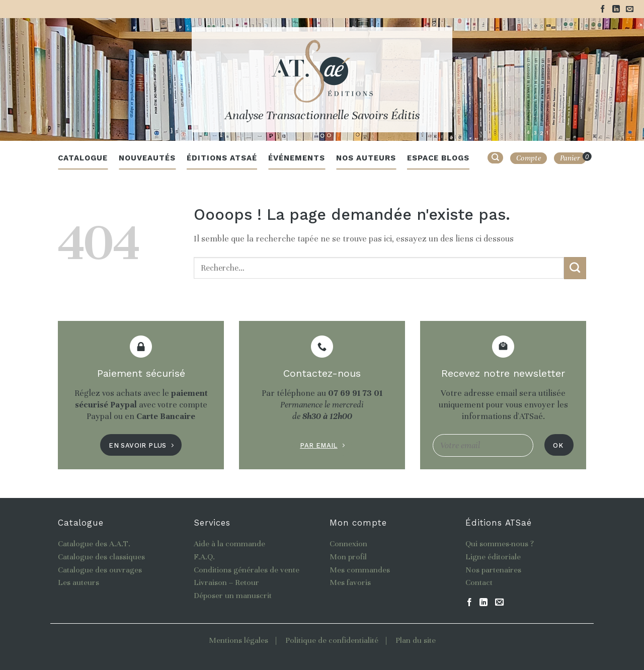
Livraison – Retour (226, 582)
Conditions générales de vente (247, 570)
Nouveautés (147, 158)
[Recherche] (495, 158)
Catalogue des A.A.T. (94, 544)
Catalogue (83, 158)
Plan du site (416, 640)
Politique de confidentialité (332, 640)
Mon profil (348, 557)
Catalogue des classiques (101, 557)
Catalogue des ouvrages (100, 570)
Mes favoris (350, 582)
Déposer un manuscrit (233, 596)
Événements (297, 158)
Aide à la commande (229, 544)
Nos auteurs (366, 158)
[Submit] (575, 268)
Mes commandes (360, 570)
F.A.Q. (204, 557)
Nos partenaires (493, 570)
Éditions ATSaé (222, 158)
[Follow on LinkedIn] (616, 9)
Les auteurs (78, 582)
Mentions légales (238, 640)
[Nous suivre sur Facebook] (602, 9)
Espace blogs (438, 158)
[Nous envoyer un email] (630, 9)
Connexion (348, 544)
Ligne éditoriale (493, 557)
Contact (479, 582)
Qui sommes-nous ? (500, 544)
